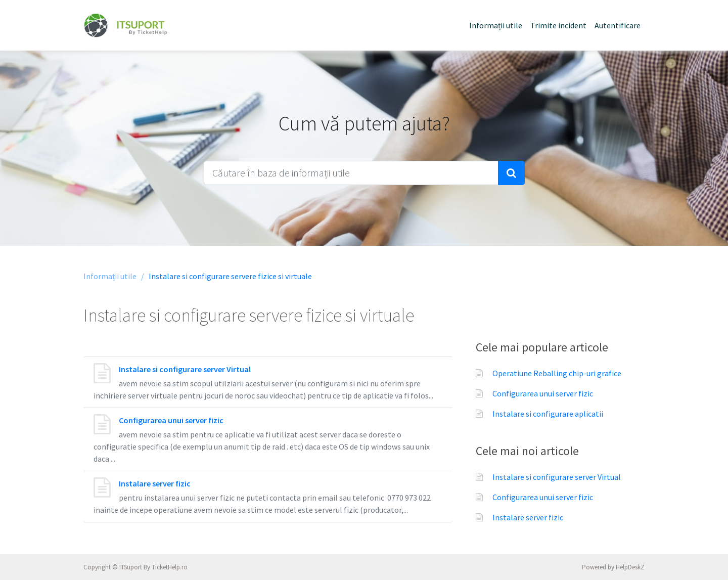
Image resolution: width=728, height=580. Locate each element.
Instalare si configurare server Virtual (185, 369)
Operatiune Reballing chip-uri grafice (557, 373)
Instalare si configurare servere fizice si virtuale (230, 276)
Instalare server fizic (155, 483)
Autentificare (618, 25)
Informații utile (496, 25)
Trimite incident (558, 25)
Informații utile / (114, 276)
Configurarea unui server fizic (171, 420)
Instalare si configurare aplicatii (548, 414)
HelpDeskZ (630, 567)
